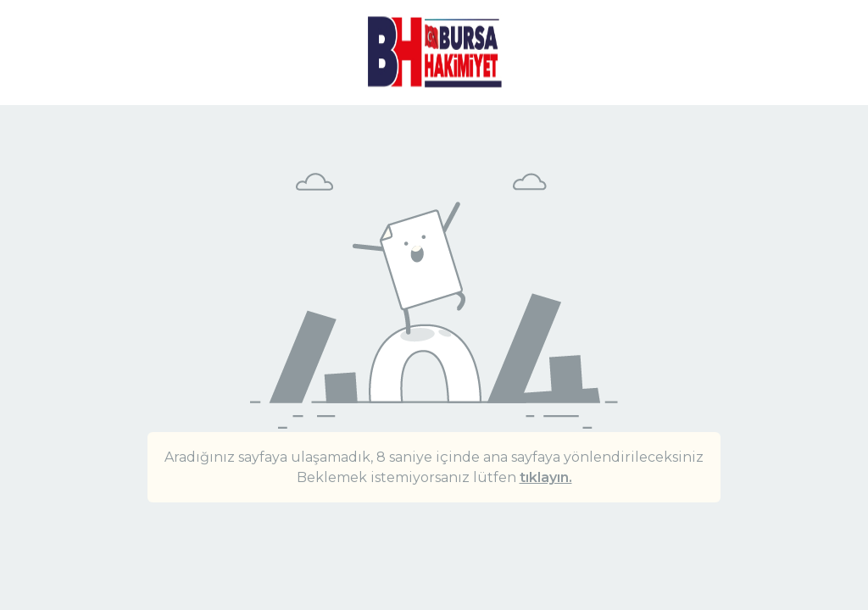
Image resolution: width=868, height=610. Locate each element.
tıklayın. (546, 477)
